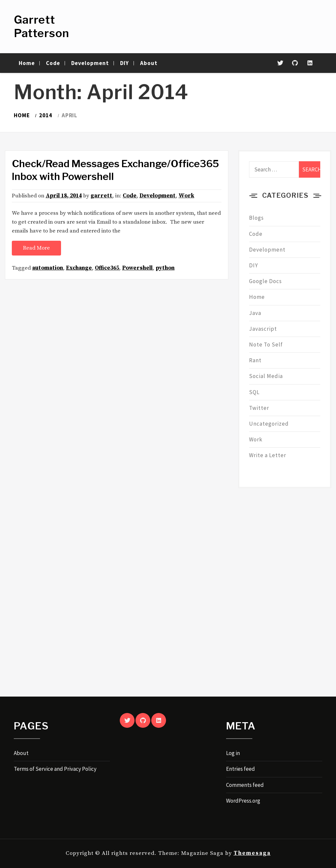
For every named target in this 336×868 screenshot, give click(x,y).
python (165, 268)
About (149, 63)
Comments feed (245, 785)
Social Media (266, 376)
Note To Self (266, 345)
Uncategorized (269, 424)
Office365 (107, 268)
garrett (101, 196)
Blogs (256, 218)
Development (90, 63)
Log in (233, 753)
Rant (255, 360)
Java (255, 313)
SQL (254, 392)
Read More (36, 248)
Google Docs (265, 281)
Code (53, 63)
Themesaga (252, 853)
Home (27, 63)
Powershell (137, 268)
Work (186, 196)
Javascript (263, 329)
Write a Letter (268, 455)
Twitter (259, 408)
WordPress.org (243, 801)
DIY (125, 63)
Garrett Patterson (42, 26)
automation (48, 268)
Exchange (79, 268)
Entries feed (241, 769)
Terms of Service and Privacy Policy (55, 769)
